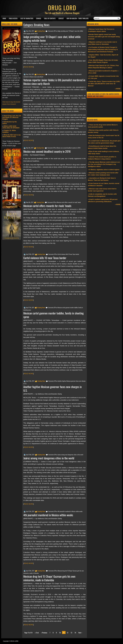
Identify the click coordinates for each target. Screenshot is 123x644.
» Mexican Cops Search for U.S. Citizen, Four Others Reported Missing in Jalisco (103, 67)
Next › (80, 633)
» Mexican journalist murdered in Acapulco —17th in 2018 (104, 72)
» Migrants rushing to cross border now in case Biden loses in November (102, 43)
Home (4, 18)
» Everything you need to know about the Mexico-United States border (102, 147)
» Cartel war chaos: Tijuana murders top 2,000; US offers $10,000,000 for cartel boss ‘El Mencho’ (104, 84)
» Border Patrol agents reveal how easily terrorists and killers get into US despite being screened (104, 37)
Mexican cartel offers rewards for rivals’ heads (47, 206)
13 (71, 633)
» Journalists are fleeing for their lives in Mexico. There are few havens (102, 179)
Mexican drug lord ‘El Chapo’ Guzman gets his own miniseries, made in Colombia (49, 578)
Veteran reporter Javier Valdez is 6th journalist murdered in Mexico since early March (54, 82)
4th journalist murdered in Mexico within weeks (48, 515)
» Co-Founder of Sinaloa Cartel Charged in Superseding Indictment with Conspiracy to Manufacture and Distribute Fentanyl (103, 50)
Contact (61, 18)
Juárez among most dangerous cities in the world (49, 458)
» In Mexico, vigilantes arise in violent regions (104, 170)
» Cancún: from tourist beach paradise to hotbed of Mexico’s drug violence (102, 158)
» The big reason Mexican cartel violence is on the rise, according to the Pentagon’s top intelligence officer (104, 164)
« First (37, 633)
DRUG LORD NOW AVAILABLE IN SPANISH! (11, 127)
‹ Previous (44, 633)
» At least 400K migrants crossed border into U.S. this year (103, 77)
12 (68, 633)
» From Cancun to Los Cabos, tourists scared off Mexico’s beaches (104, 185)
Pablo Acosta (13, 18)
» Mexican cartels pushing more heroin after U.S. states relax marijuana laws (103, 174)
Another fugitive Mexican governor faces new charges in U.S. (53, 389)
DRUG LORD (62, 8)
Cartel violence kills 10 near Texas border (45, 258)
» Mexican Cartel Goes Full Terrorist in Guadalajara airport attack (101, 30)
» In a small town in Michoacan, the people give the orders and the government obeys (104, 142)
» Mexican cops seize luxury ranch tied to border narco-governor (102, 190)
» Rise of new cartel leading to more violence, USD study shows (104, 153)
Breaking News (41, 31)
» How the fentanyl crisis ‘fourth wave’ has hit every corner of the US (104, 137)
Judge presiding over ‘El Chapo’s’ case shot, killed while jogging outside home (52, 39)
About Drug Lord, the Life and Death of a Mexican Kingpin (12, 117)
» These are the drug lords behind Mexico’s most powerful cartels (103, 126)
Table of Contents (50, 18)
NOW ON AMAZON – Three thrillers (78, 18)
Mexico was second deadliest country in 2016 (47, 151)
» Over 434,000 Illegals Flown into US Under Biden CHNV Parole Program (103, 61)
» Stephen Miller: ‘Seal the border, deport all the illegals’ (103, 56)
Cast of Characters (27, 18)
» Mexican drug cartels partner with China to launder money (103, 131)
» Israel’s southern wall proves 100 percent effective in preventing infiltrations (103, 201)
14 (75, 633)
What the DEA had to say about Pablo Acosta (12, 136)
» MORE (118, 89)
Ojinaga (39, 18)
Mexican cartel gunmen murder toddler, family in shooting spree (54, 315)
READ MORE (29, 67)
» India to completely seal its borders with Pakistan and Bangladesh (102, 195)
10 (60, 633)
